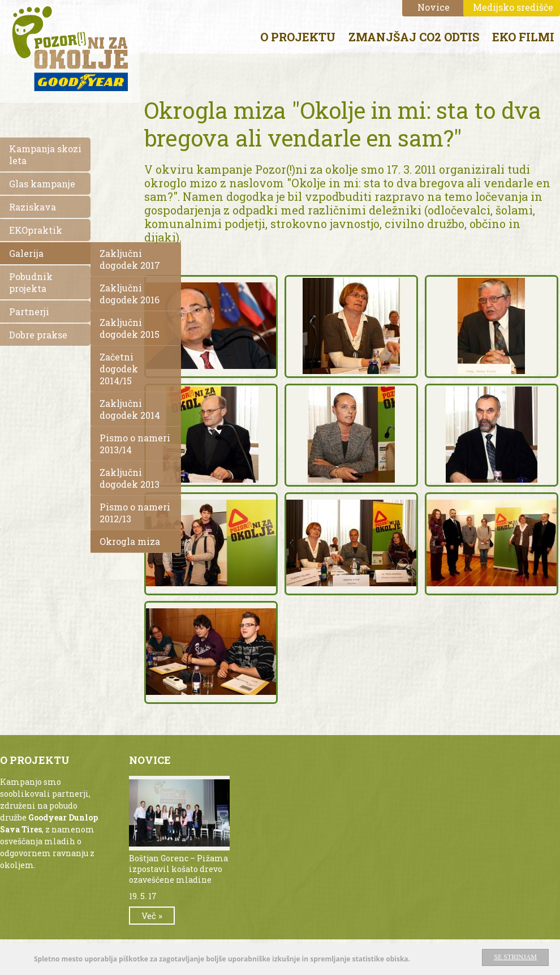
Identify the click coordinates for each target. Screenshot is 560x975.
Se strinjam (515, 957)
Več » (152, 916)
